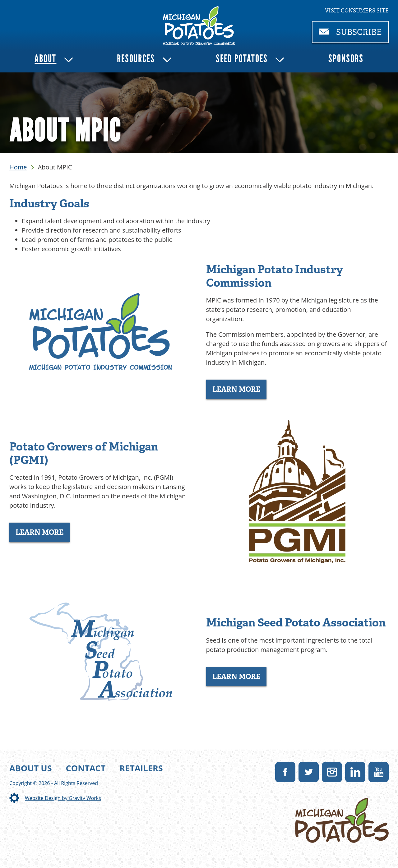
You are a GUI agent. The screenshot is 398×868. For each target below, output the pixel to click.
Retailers (141, 768)
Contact (86, 768)
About (45, 59)
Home (18, 167)
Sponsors (346, 59)
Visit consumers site (357, 11)
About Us (31, 768)
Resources (136, 59)
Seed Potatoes (242, 59)
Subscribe (354, 35)
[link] (199, 26)
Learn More (236, 389)
